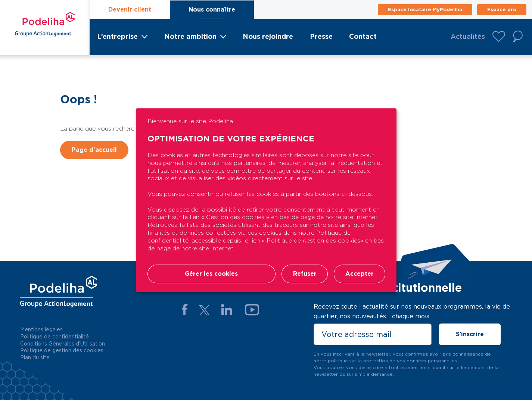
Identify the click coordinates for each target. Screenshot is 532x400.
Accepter (360, 274)
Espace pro (502, 10)
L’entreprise (117, 36)
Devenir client (130, 10)
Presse (321, 36)
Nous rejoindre (268, 36)
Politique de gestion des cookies (62, 350)
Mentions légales (41, 329)
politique (338, 361)
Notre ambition (190, 36)
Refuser (304, 274)
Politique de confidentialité (55, 337)
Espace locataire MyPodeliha (425, 10)
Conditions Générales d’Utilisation (63, 344)
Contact (363, 36)
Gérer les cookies (211, 274)
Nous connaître (212, 10)
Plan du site (35, 357)
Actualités (468, 36)
